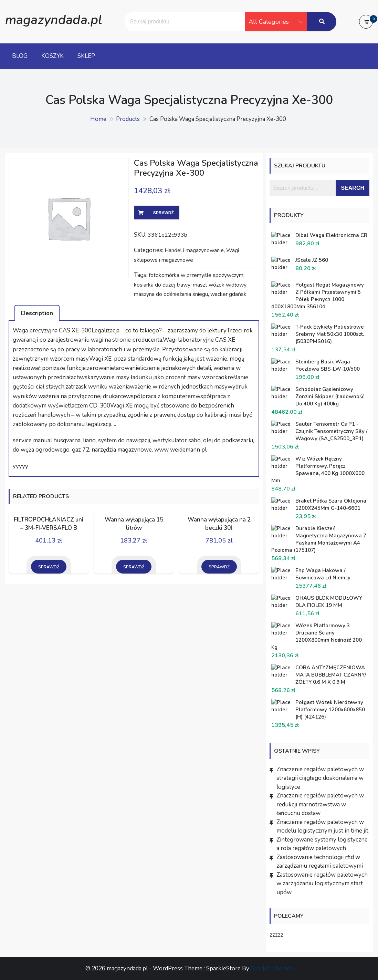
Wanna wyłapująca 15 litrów (134, 524)
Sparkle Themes (272, 968)
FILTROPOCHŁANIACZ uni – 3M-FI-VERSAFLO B (49, 524)
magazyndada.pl (54, 20)
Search (353, 188)
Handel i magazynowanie (194, 250)
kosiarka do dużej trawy (162, 285)
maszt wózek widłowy (220, 285)
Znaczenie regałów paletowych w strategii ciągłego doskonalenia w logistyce (320, 778)
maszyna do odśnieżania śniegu (171, 294)
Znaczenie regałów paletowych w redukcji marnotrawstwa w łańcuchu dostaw (320, 804)
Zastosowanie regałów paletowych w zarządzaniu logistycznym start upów (322, 884)
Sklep (86, 56)
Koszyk (52, 56)
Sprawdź (164, 213)
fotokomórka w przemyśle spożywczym (196, 275)
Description (37, 313)
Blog (20, 56)
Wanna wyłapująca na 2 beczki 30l (219, 524)
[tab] (37, 313)
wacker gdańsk (228, 294)
